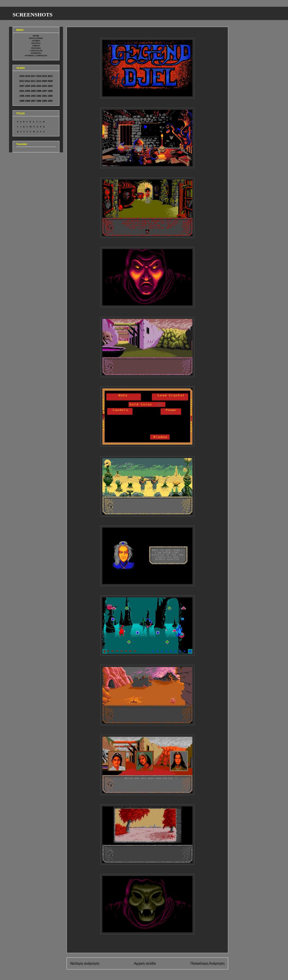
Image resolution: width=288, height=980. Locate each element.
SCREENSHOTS (33, 15)
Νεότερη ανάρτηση (85, 963)
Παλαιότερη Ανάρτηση (207, 963)
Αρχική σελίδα (145, 963)
